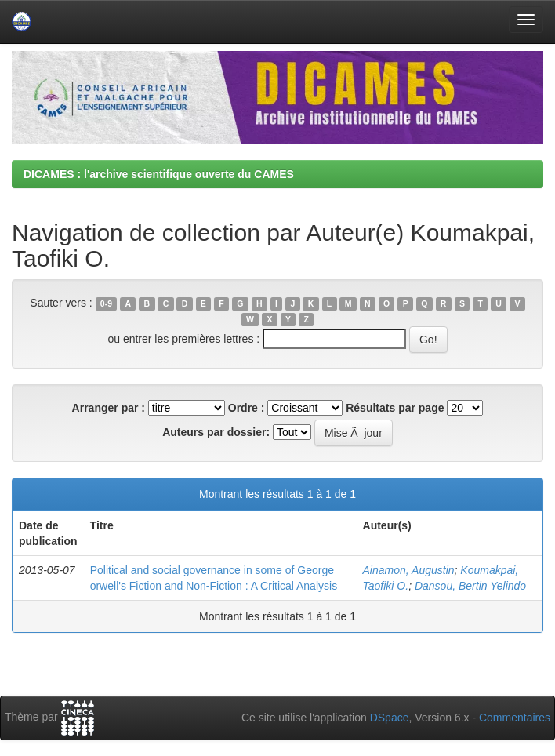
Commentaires (515, 718)
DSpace (390, 718)
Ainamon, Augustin (409, 570)
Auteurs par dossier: (216, 432)
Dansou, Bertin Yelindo (470, 586)
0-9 (106, 303)
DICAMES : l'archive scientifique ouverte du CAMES (159, 174)
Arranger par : (109, 408)
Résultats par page (395, 408)
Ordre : (247, 408)
